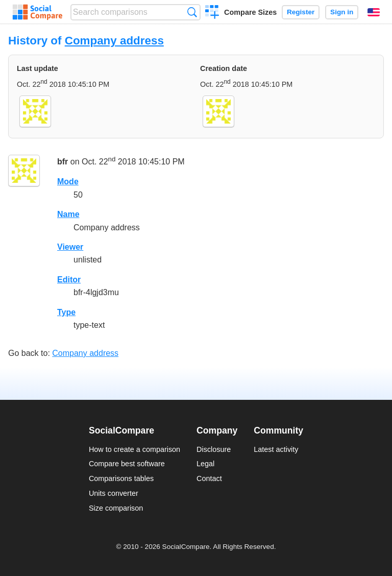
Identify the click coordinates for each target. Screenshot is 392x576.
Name (68, 214)
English (374, 12)
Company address (114, 41)
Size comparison (116, 508)
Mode (68, 182)
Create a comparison (212, 13)
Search (192, 12)
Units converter (114, 493)
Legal (205, 464)
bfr (63, 162)
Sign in (342, 12)
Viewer (70, 247)
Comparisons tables (121, 478)
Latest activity (276, 449)
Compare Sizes (250, 12)
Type (66, 312)
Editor (69, 280)
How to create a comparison (134, 449)
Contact (209, 478)
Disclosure (214, 449)
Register (301, 12)
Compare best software (127, 464)
